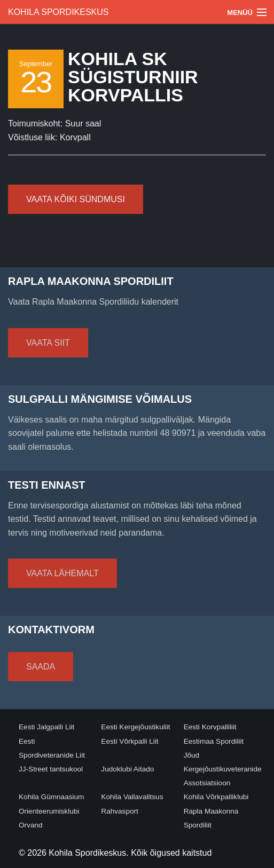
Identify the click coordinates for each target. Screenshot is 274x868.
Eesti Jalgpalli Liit (46, 727)
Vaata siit (48, 343)
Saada (41, 667)
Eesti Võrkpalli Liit (130, 741)
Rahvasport (120, 811)
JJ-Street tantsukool (51, 769)
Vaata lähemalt (62, 573)
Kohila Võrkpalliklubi (216, 797)
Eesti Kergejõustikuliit (135, 727)
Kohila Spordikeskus (58, 12)
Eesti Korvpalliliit (210, 727)
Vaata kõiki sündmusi (76, 199)
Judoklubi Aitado (127, 769)
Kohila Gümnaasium (51, 797)
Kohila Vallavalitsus (132, 797)
